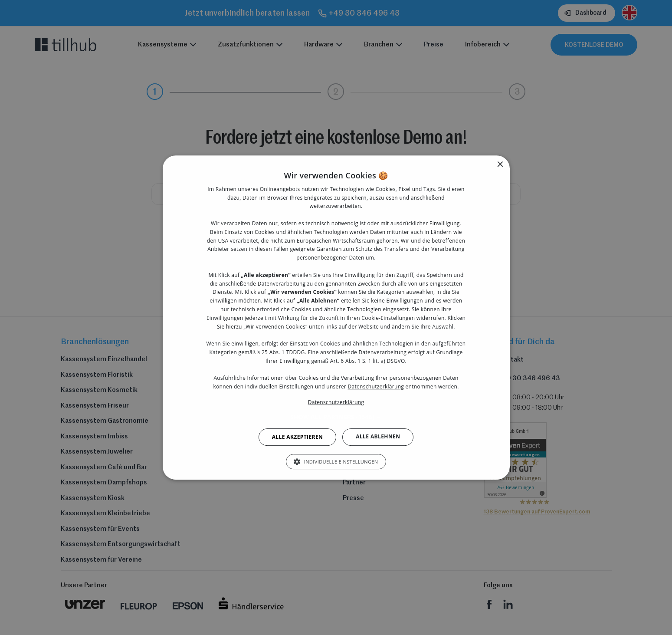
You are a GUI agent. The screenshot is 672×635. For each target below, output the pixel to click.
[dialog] (336, 317)
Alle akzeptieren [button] (298, 437)
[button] (336, 417)
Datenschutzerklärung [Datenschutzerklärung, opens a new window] (336, 402)
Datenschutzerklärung (376, 387)
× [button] (500, 165)
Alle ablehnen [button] (378, 436)
